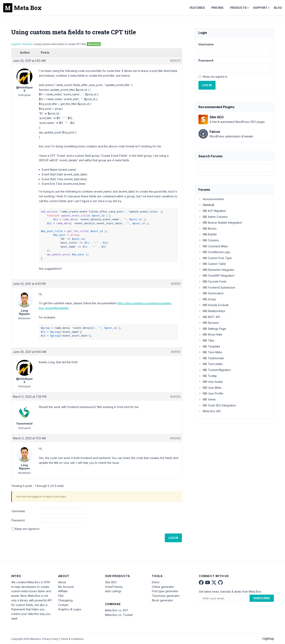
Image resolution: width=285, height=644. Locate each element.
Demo (156, 582)
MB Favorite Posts (212, 281)
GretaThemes (114, 587)
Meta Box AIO (210, 411)
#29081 (176, 284)
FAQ (61, 596)
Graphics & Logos (70, 609)
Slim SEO (111, 582)
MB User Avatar (211, 382)
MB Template (209, 346)
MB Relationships (212, 311)
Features (197, 8)
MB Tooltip (208, 376)
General (27, 44)
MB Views (207, 399)
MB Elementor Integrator (216, 270)
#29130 (176, 352)
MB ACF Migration (212, 211)
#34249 (175, 438)
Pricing (217, 8)
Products (238, 8)
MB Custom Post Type (215, 258)
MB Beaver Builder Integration (220, 223)
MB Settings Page (212, 329)
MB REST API (209, 317)
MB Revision (209, 323)
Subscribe (262, 598)
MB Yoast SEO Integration (217, 405)
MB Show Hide (210, 334)
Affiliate (63, 591)
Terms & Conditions (72, 639)
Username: (19, 511)
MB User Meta (210, 388)
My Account (66, 587)
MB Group (207, 299)
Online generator (163, 587)
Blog (278, 8)
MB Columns (209, 240)
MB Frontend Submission (217, 287)
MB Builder (208, 234)
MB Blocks (207, 229)
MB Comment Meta (213, 246)
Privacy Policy (50, 639)
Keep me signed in (27, 529)
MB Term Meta (210, 352)
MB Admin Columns (213, 217)
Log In (173, 538)
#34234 (175, 397)
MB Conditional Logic (214, 252)
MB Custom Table (212, 264)
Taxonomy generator (166, 596)
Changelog (65, 600)
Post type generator (165, 591)
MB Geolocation (211, 293)
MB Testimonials (211, 358)
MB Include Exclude (214, 305)
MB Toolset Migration (215, 370)
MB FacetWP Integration (216, 276)
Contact (63, 605)
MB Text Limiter (211, 364)
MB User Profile (211, 393)
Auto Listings (113, 591)
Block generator (163, 600)
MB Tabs (206, 340)
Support (260, 8)
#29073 (175, 61)
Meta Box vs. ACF (117, 610)
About (62, 582)
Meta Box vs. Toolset (119, 615)
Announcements (211, 199)
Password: (18, 520)
